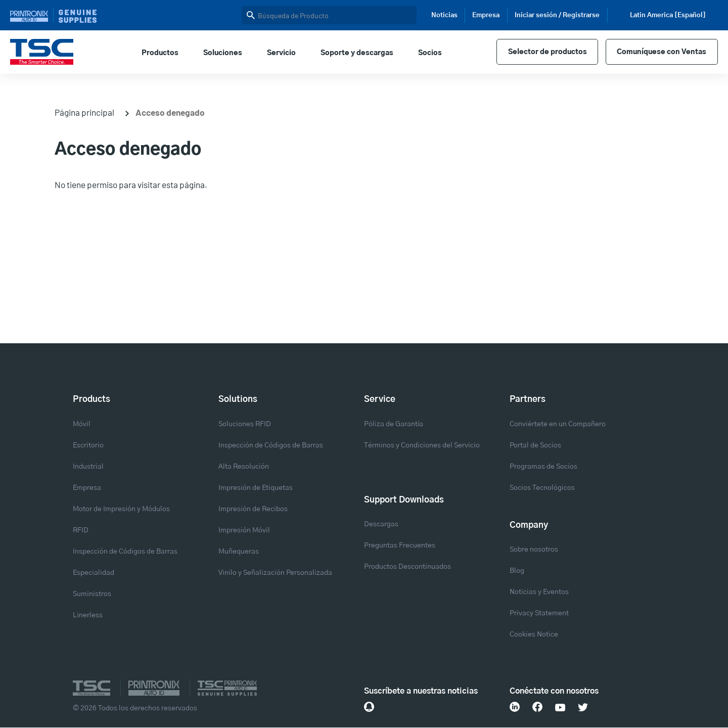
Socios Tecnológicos (542, 488)
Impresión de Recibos (253, 509)
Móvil (82, 424)
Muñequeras (239, 552)
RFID (81, 530)
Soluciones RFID (245, 424)
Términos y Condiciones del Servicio (422, 445)
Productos (160, 53)
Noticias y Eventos (539, 592)
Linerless (88, 615)
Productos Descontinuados (407, 567)
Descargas (381, 524)
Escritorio (88, 445)
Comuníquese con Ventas (662, 52)
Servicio (281, 53)
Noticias (444, 15)
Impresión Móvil (244, 530)
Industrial (88, 467)
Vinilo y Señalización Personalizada (275, 573)
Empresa (486, 15)
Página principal (84, 112)
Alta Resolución (244, 467)
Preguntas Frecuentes (400, 545)
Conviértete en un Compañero (558, 424)
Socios (430, 53)
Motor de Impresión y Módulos (121, 509)
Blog (517, 571)
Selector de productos (548, 52)
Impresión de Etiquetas (256, 488)
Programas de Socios (543, 467)
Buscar (251, 15)
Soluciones (223, 53)
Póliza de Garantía (394, 424)
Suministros (92, 594)
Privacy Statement (539, 613)
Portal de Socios (535, 445)
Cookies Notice (534, 634)
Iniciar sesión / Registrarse (557, 15)
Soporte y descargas (357, 53)
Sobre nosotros (534, 550)
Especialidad (94, 573)
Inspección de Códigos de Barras (125, 552)
